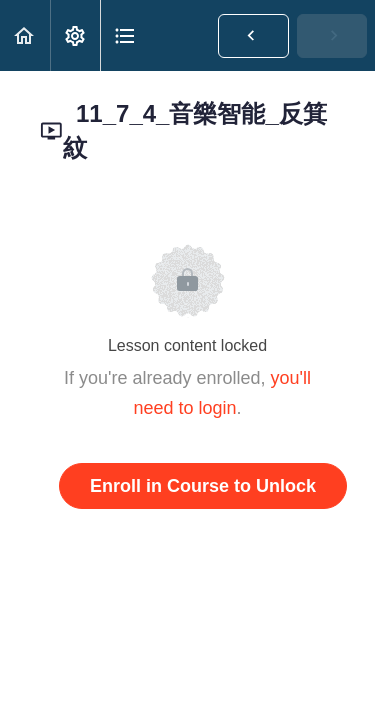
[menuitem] (75, 35)
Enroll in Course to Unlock (203, 486)
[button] (25, 35)
